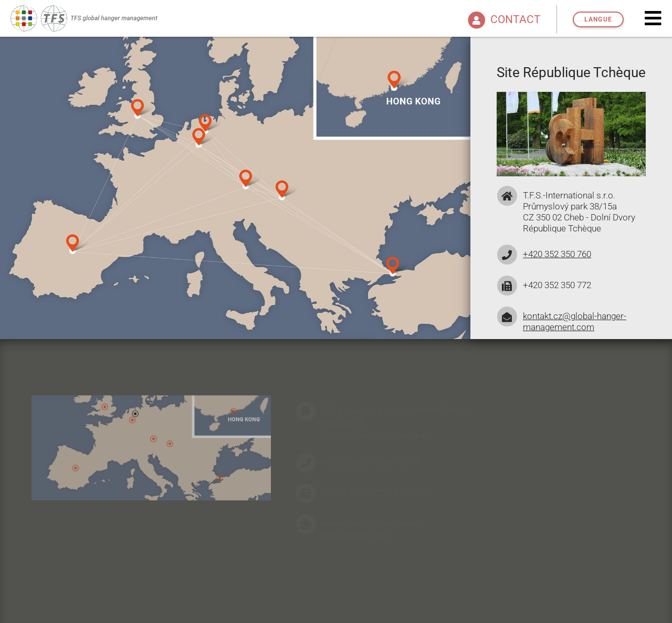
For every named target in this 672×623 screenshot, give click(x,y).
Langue (598, 19)
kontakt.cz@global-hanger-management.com (575, 321)
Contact (503, 19)
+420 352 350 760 (557, 254)
